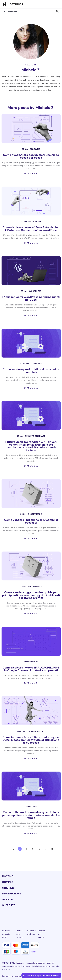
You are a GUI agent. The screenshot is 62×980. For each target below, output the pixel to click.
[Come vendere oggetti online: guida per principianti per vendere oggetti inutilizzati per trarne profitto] (31, 566)
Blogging (35, 149)
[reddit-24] (49, 915)
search (58, 11)
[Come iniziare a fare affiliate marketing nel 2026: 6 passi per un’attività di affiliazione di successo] (31, 711)
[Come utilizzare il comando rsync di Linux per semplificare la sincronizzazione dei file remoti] (31, 786)
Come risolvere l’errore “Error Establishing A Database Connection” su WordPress (31, 229)
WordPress (35, 222)
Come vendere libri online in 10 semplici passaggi (31, 521)
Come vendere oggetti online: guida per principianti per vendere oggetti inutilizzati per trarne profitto (31, 595)
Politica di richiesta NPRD (7, 934)
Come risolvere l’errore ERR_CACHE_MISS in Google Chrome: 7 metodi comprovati (31, 669)
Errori (35, 662)
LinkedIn (49, 90)
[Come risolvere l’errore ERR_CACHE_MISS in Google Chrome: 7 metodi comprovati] (31, 641)
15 (52, 849)
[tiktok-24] (58, 915)
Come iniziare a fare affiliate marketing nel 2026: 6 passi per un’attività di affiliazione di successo (31, 740)
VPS (35, 807)
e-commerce (35, 364)
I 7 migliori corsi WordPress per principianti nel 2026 (31, 298)
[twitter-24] (31, 915)
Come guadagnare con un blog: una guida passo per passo (31, 156)
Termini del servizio (42, 934)
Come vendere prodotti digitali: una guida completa (31, 371)
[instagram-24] (22, 915)
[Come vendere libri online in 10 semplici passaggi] (31, 494)
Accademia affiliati (35, 731)
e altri (33, 952)
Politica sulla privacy (19, 934)
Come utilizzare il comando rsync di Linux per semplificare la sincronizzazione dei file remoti (31, 815)
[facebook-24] (13, 915)
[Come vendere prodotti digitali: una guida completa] (31, 343)
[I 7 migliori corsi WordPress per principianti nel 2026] (31, 271)
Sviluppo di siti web (35, 436)
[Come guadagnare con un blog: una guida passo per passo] (31, 129)
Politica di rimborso (32, 932)
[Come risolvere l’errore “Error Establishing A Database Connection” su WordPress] (31, 201)
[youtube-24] (40, 915)
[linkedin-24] (4, 915)
